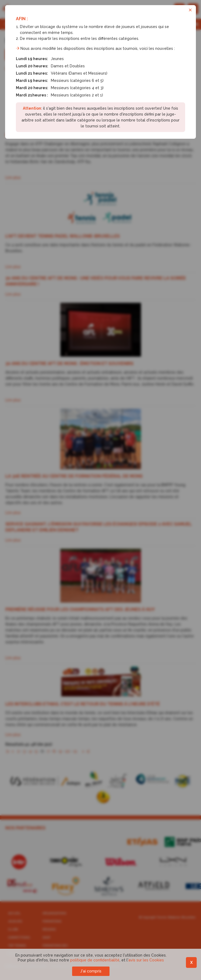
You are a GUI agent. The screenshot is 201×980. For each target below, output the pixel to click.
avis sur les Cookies (146, 960)
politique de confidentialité (95, 960)
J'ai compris (91, 971)
